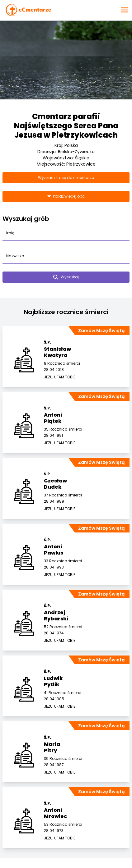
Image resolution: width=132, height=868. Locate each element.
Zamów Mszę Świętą (101, 331)
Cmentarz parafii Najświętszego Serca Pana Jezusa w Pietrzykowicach (66, 126)
